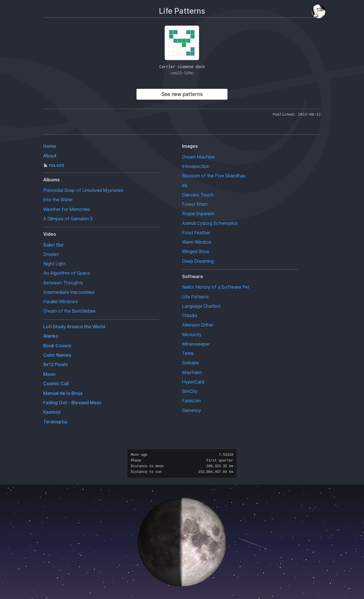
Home (50, 146)
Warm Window (197, 242)
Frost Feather (196, 233)
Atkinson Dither (198, 325)
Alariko (51, 336)
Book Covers (57, 346)
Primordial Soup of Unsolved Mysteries (83, 190)
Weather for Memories (67, 209)
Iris (185, 185)
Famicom (192, 401)
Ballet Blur (53, 245)
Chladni (190, 316)
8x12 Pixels (55, 365)
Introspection (196, 166)
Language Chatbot (201, 306)
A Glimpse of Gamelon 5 (68, 219)
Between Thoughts (63, 283)
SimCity (190, 391)
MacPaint (192, 373)
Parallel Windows (61, 302)
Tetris (188, 353)
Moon (49, 374)
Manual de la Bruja (63, 393)
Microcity (192, 335)
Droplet (51, 254)
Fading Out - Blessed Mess (72, 403)
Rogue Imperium (198, 214)
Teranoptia (55, 422)
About (50, 156)
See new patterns (182, 94)
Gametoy (192, 410)
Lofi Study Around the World (74, 327)
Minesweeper (196, 344)
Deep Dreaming (198, 261)
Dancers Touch (198, 195)
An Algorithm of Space (67, 273)
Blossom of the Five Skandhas (214, 176)
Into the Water (58, 200)
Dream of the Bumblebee (69, 311)
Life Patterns (195, 297)
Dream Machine (198, 157)
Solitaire (190, 363)
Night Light (54, 264)
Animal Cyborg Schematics (210, 223)
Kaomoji (52, 412)
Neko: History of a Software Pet (216, 287)
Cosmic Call (56, 384)
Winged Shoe (196, 252)
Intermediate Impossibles (69, 292)
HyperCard (193, 382)
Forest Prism (195, 204)
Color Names (57, 355)
